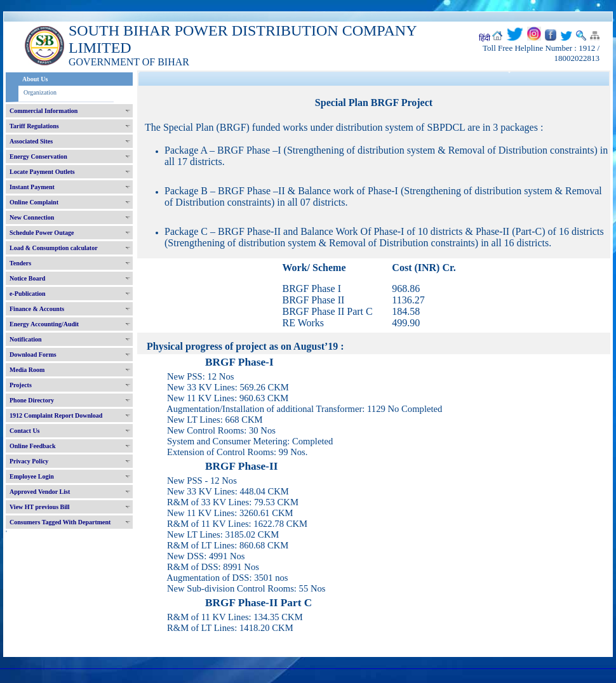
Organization (40, 92)
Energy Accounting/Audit (44, 324)
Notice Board (27, 278)
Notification (26, 339)
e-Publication (28, 294)
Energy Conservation (38, 156)
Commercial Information (44, 111)
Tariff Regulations (34, 126)
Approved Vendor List (40, 492)
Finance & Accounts (37, 309)
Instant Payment (32, 187)
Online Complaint (34, 202)
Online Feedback (33, 446)
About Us (35, 79)
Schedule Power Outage (42, 233)
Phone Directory (32, 400)
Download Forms (33, 355)
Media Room (27, 370)
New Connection (32, 217)
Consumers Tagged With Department (60, 522)
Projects (21, 385)
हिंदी (485, 38)
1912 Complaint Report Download (56, 415)
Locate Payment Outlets (42, 172)
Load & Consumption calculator (54, 248)
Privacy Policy (29, 461)
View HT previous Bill (40, 507)
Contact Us (25, 431)
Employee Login (32, 476)
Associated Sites (31, 141)
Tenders (20, 263)
